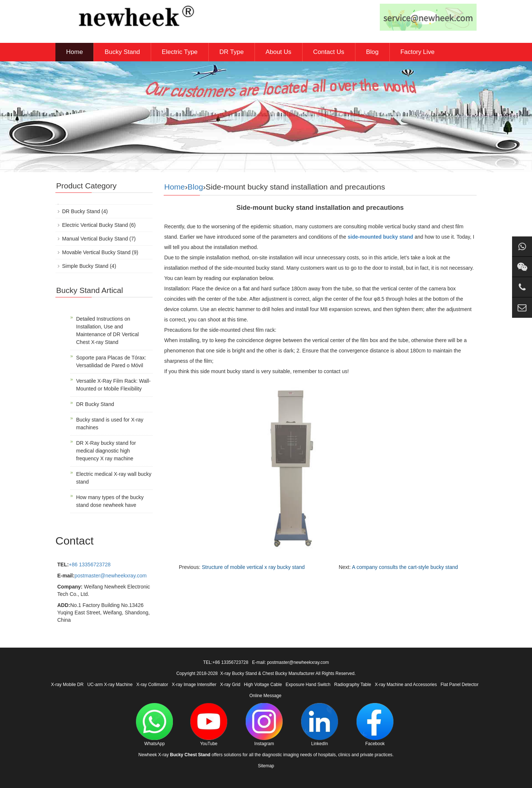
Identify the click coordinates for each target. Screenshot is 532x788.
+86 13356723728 (90, 564)
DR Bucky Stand (81, 211)
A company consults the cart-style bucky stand (405, 567)
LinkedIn (320, 725)
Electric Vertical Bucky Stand (95, 225)
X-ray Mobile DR (67, 685)
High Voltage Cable (263, 685)
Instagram (264, 725)
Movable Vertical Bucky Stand (96, 252)
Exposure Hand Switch (308, 685)
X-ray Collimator (152, 685)
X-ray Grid (230, 685)
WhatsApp (154, 725)
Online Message (265, 696)
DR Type (232, 52)
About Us (279, 52)
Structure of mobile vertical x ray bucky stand (253, 567)
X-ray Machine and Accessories (406, 685)
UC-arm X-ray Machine (110, 685)
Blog (372, 52)
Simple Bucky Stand (85, 266)
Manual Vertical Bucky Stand (95, 239)
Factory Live (418, 52)
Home (74, 52)
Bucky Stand (122, 52)
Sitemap (266, 766)
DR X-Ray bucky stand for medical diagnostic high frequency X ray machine (106, 451)
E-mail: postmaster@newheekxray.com (290, 662)
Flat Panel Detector (460, 685)
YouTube (209, 725)
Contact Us (329, 52)
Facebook (375, 725)
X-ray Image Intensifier (194, 685)
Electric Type (180, 52)
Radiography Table (353, 685)
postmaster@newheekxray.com (111, 576)
